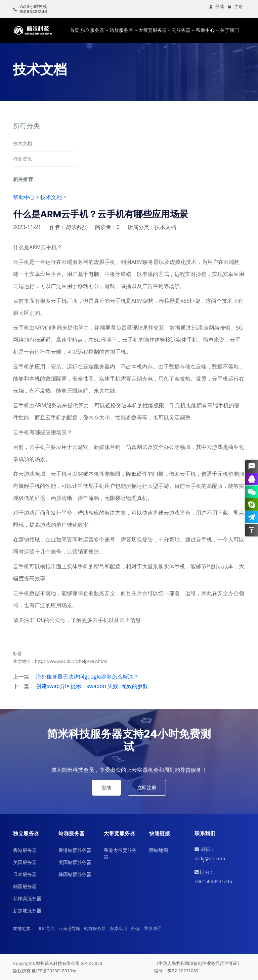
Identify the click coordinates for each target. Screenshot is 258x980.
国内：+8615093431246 (213, 877)
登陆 (217, 7)
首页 (75, 30)
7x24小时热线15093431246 (30, 9)
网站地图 (159, 850)
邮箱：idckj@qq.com (210, 854)
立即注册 (147, 788)
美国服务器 (25, 862)
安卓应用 (119, 928)
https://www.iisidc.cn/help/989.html (71, 661)
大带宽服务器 (153, 30)
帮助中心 (205, 30)
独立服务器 (92, 30)
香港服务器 (25, 850)
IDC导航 (47, 928)
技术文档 (23, 143)
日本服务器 (25, 874)
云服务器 (181, 30)
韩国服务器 (25, 886)
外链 (135, 928)
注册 (235, 7)
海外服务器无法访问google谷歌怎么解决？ (87, 677)
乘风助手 (153, 928)
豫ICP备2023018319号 (54, 971)
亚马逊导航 (69, 928)
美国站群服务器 (75, 862)
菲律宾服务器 (27, 898)
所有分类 (27, 126)
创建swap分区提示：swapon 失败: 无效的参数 (92, 686)
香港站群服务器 (75, 850)
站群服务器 (121, 30)
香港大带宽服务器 (120, 853)
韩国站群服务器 (75, 874)
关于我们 (229, 30)
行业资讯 (23, 159)
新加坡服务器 (27, 910)
